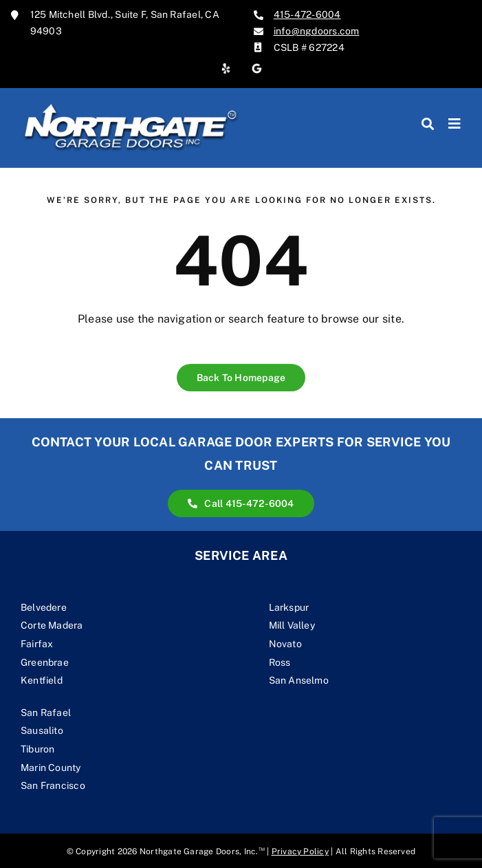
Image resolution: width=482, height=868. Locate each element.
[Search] (428, 124)
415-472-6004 (307, 14)
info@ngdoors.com (317, 31)
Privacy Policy (300, 851)
